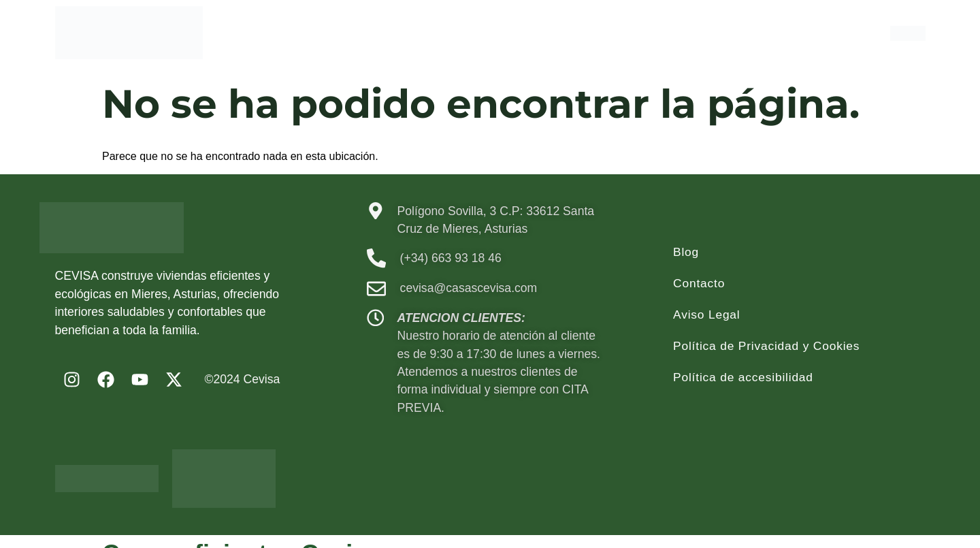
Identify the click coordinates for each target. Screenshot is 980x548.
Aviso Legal (707, 315)
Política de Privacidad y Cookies (767, 346)
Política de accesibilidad (744, 377)
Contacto (699, 283)
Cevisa (262, 379)
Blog (686, 252)
